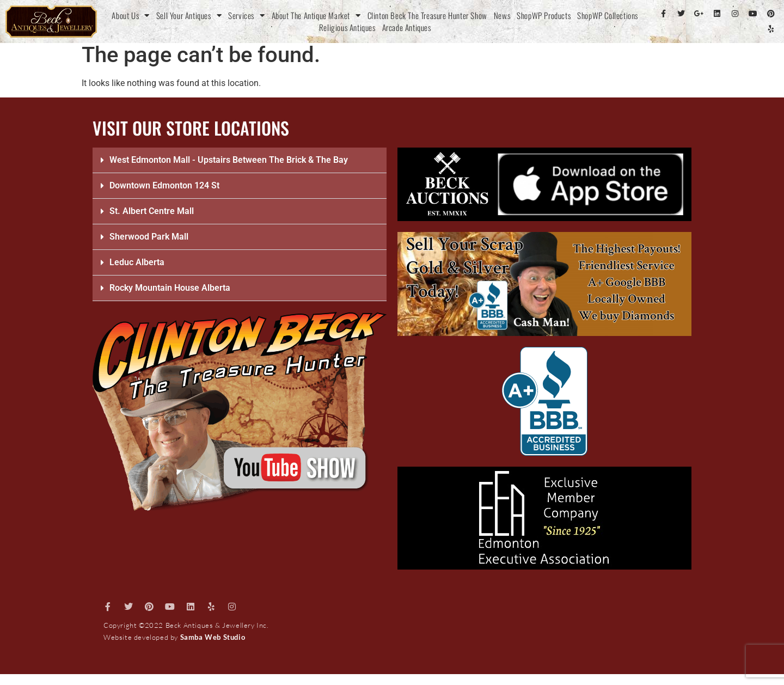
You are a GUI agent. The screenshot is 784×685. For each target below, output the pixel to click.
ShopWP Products (544, 15)
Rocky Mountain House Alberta (170, 288)
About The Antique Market (316, 15)
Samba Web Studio (213, 637)
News (502, 15)
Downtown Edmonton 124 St (164, 185)
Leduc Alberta (137, 262)
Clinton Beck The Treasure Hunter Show (427, 15)
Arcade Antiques (407, 27)
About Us (130, 15)
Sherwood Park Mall (149, 237)
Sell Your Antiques (189, 15)
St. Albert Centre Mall (152, 211)
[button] (240, 160)
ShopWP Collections (608, 15)
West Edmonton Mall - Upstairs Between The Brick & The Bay (229, 160)
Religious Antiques (347, 27)
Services (246, 15)
